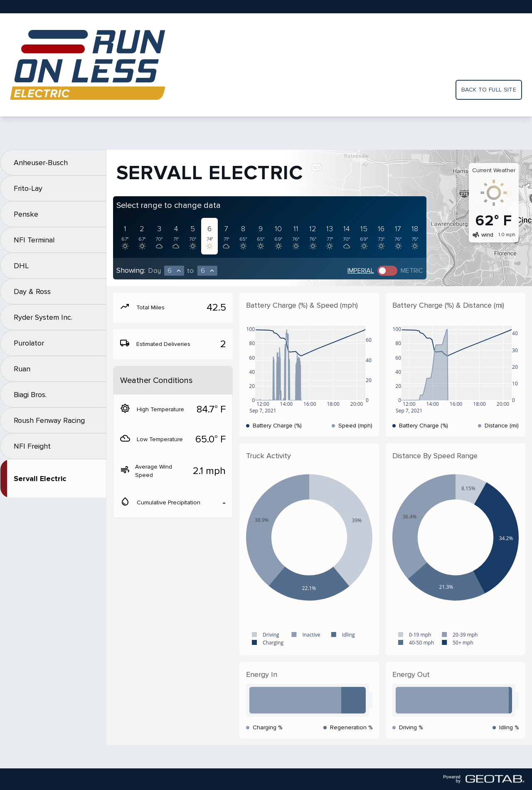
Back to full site (489, 90)
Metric (412, 271)
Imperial (361, 271)
